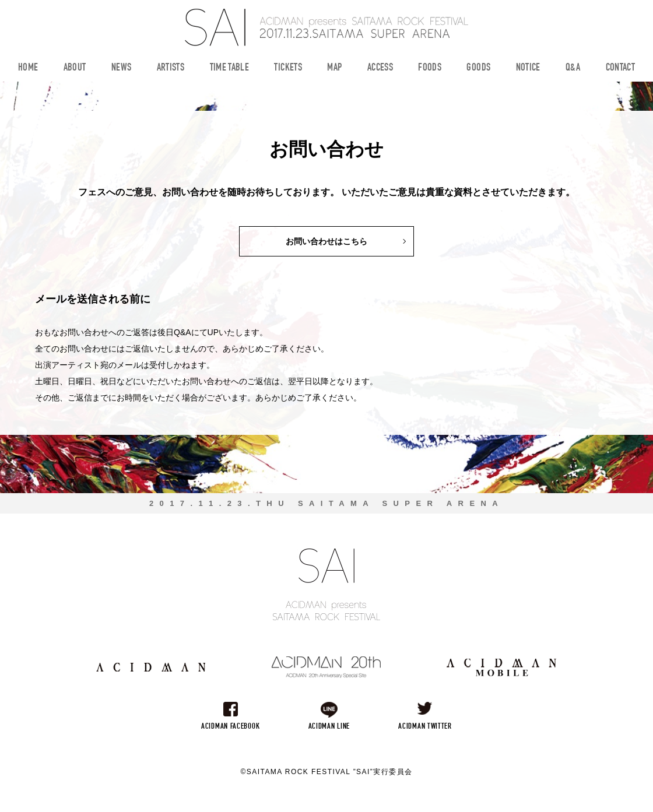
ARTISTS (171, 68)
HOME (28, 68)
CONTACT (621, 68)
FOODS (430, 68)
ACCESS (380, 68)
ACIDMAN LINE (329, 727)
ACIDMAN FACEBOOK (230, 727)
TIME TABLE (230, 68)
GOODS (478, 68)
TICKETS (288, 68)
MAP (334, 68)
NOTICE (528, 68)
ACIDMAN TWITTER (425, 727)
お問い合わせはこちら (326, 241)
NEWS (121, 68)
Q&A (573, 68)
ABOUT (75, 68)
